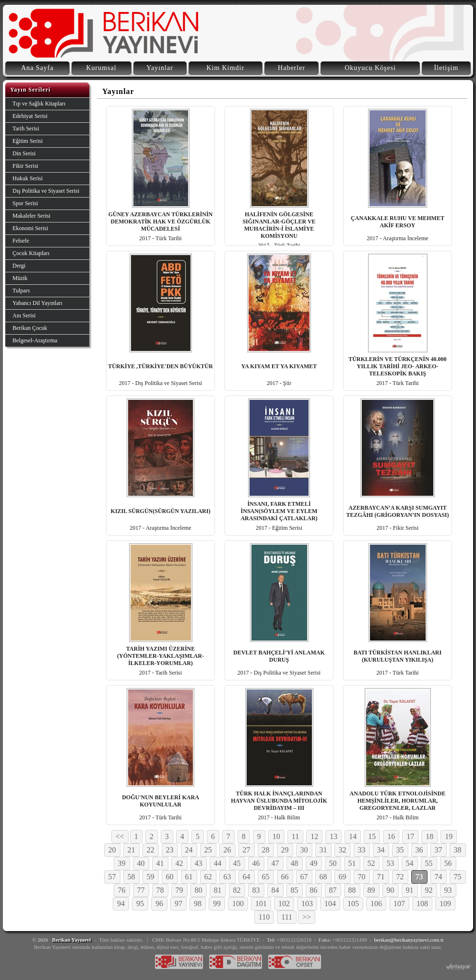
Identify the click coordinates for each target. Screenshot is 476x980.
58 (131, 877)
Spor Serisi (25, 203)
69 (343, 877)
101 (261, 904)
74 (439, 877)
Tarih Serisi (26, 128)
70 (362, 877)
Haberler (292, 68)
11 (295, 836)
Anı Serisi (24, 315)
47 (275, 863)
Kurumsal (101, 68)
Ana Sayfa (37, 68)
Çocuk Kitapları (31, 253)
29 (285, 850)
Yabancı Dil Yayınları (37, 303)
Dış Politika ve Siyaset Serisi (46, 191)
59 (151, 877)
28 (266, 850)
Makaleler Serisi (31, 216)
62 (208, 877)
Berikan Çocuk (30, 328)
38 (458, 850)
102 (284, 904)
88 (352, 890)
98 (198, 904)
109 (445, 904)
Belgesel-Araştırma (35, 340)
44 (218, 863)
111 (287, 917)
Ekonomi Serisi (30, 228)
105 (353, 904)
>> (307, 917)
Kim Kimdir (225, 68)
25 (208, 850)
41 (160, 863)
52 (371, 863)
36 (419, 850)
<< (120, 836)
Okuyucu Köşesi (370, 68)
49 (314, 863)
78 (160, 890)
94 (121, 904)
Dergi (19, 266)
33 (362, 850)
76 (122, 890)
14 (353, 836)
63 (227, 877)
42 (179, 863)
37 (439, 850)
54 (410, 863)
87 (333, 890)
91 (410, 890)
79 (179, 890)
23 (170, 850)
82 (237, 890)
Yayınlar (160, 68)
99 (217, 904)
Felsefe (21, 241)
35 (400, 850)
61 (189, 877)
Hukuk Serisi (28, 178)
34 (381, 850)
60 (170, 877)
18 (429, 836)
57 (112, 877)
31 (323, 850)
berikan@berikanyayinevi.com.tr (409, 940)
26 (227, 850)
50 (333, 863)
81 (218, 890)
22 (151, 850)
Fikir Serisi (25, 166)
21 (131, 850)
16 (391, 836)
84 (275, 890)
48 (295, 863)
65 (266, 877)
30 (304, 850)
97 (178, 904)
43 (199, 863)
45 (237, 863)
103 (307, 904)
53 (391, 863)
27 (247, 850)
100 (238, 904)
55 (429, 863)
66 (285, 877)
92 (429, 890)
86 (314, 890)
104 (330, 904)
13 (333, 836)
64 (247, 877)
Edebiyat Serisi (30, 116)
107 (399, 904)
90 (391, 890)
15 (372, 836)
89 (371, 890)
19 (449, 836)
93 (448, 890)
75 (458, 877)
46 (256, 863)
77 (141, 890)
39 (122, 863)
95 (140, 904)
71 (381, 877)
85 (295, 890)
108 (422, 904)
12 (314, 836)
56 (448, 863)
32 (343, 850)
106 (376, 904)
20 (112, 850)
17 (410, 836)
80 (199, 890)
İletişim (446, 68)
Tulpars (21, 291)
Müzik (20, 278)
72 (400, 877)
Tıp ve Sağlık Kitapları (39, 104)
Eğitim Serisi (28, 141)
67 (304, 877)
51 (352, 863)
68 (323, 877)
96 (159, 904)
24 (189, 850)
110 (264, 917)
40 (141, 863)
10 (276, 836)
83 (256, 890)
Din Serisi (24, 153)
